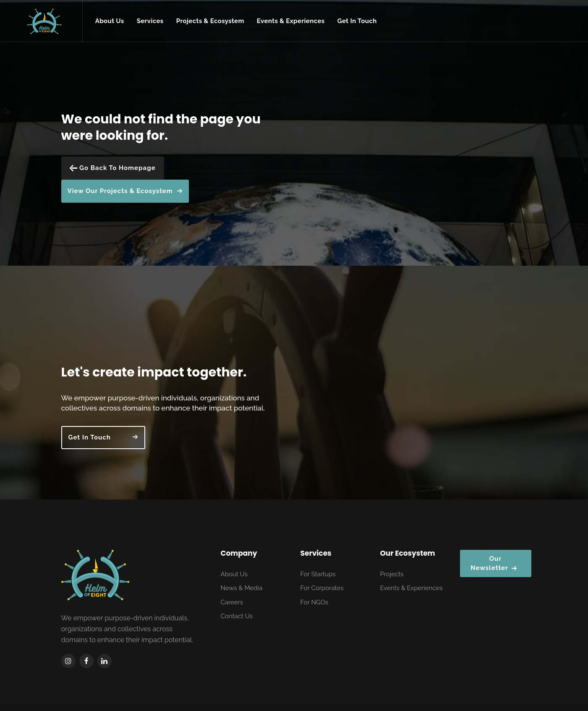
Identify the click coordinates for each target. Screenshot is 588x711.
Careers (232, 602)
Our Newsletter (494, 563)
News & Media (242, 588)
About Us (234, 574)
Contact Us (237, 616)
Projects (392, 574)
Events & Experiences (412, 588)
